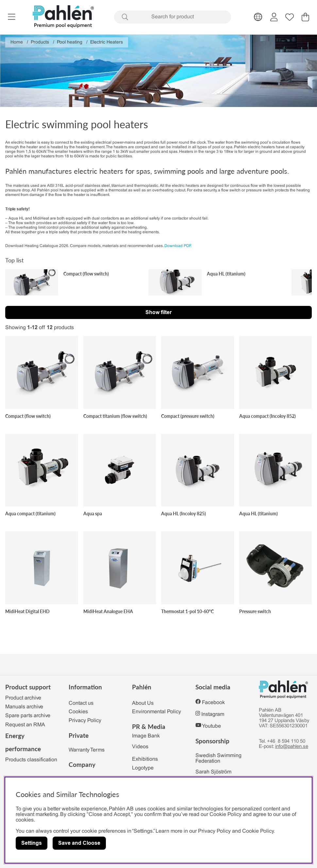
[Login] (274, 17)
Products (40, 42)
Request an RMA (25, 725)
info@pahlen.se (292, 747)
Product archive (23, 698)
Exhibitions (145, 759)
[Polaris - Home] (63, 17)
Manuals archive (24, 707)
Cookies (78, 712)
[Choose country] (258, 17)
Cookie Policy (258, 831)
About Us (143, 703)
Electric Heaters (107, 42)
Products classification (31, 760)
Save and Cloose (79, 843)
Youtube (211, 726)
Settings (32, 843)
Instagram (213, 714)
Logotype (143, 768)
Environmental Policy (157, 712)
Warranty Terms (87, 750)
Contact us (81, 703)
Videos (140, 747)
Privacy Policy (85, 721)
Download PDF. (178, 246)
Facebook (213, 703)
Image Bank (146, 736)
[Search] (173, 17)
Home (17, 42)
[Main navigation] (12, 17)
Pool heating (70, 42)
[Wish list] (290, 17)
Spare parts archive (28, 716)
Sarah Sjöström (213, 772)
